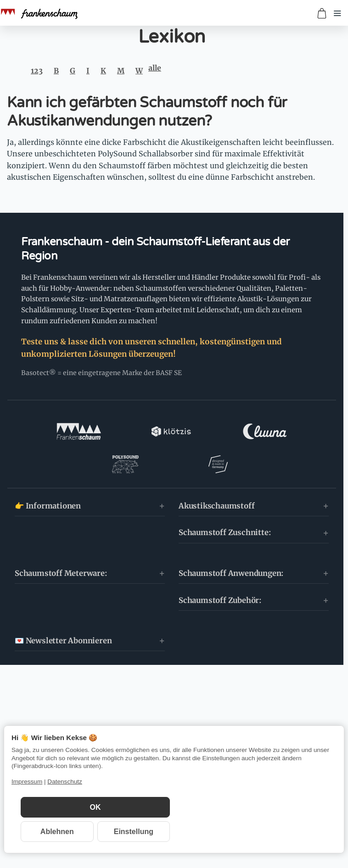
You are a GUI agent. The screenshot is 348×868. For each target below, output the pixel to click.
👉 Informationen (48, 473)
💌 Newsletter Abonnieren (63, 608)
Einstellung (134, 832)
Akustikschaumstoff (216, 473)
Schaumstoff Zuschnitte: (225, 500)
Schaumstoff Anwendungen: (231, 541)
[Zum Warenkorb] (322, 13)
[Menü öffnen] (337, 13)
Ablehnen (57, 832)
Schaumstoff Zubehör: (220, 568)
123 (37, 71)
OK (95, 807)
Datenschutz (65, 782)
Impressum (27, 782)
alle (155, 68)
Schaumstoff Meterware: (61, 541)
